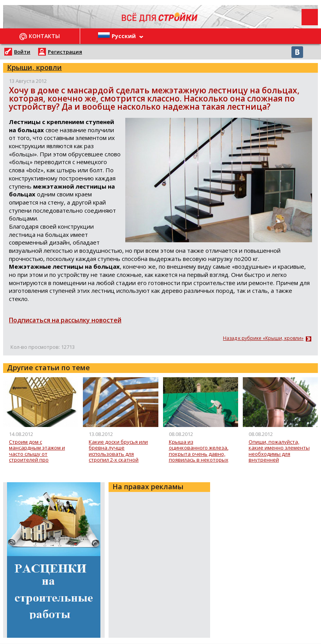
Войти (22, 52)
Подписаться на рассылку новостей (65, 320)
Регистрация (65, 52)
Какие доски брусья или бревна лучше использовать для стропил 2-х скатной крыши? (118, 451)
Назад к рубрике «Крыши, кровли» (263, 338)
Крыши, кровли (34, 67)
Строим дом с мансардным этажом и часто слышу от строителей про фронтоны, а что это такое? (37, 451)
